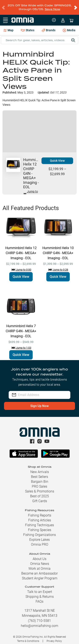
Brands (49, 27)
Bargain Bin (40, 478)
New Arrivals (40, 468)
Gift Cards (40, 498)
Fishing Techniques (39, 522)
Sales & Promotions (40, 488)
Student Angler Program (40, 575)
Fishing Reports (40, 512)
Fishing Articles (40, 517)
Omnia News (40, 560)
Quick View (57, 157)
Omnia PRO (40, 541)
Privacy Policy (54, 638)
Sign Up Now (39, 403)
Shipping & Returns (40, 593)
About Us (39, 555)
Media (69, 27)
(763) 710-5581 (39, 617)
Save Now (52, 7)
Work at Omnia (39, 565)
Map (9, 27)
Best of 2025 (39, 493)
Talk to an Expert (40, 588)
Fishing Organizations (39, 531)
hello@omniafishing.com (39, 622)
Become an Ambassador (39, 570)
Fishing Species (40, 527)
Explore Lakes (39, 536)
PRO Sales (39, 483)
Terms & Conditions (28, 638)
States (28, 27)
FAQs (39, 598)
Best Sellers (39, 473)
